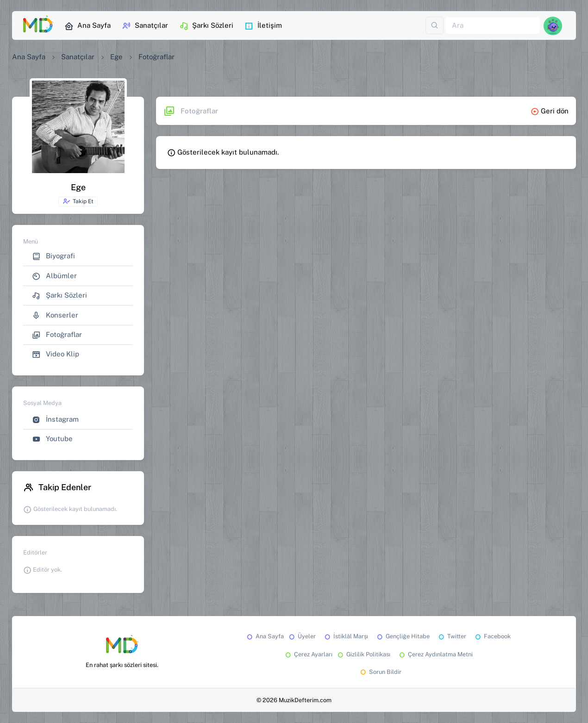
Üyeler (302, 636)
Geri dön (550, 111)
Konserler (55, 315)
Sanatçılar (145, 26)
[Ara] (493, 26)
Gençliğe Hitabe (403, 636)
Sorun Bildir (380, 672)
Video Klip (56, 354)
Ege (116, 57)
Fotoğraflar (57, 335)
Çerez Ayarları (308, 654)
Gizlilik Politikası (363, 654)
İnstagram (55, 420)
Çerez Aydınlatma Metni (435, 654)
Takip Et (78, 201)
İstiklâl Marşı (346, 636)
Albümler (54, 276)
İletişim (263, 26)
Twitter (452, 636)
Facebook (492, 636)
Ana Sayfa (88, 26)
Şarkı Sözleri (206, 26)
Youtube (52, 439)
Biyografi (53, 256)
